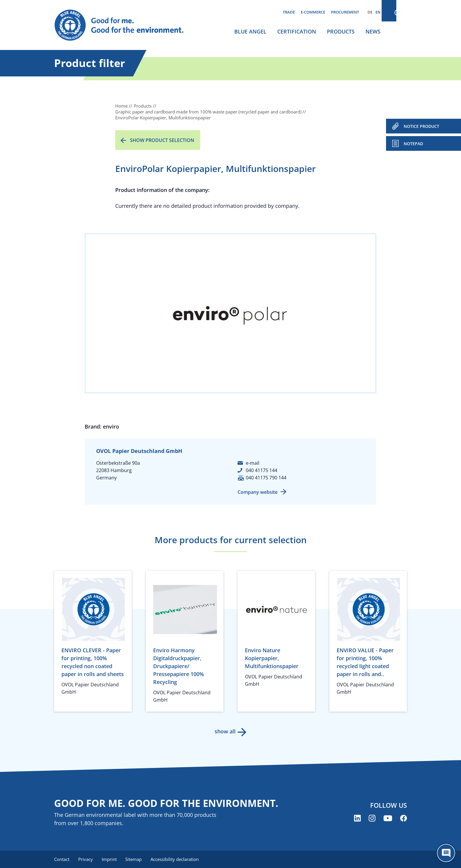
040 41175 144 (262, 470)
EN (378, 12)
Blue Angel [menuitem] (250, 31)
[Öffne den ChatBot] (446, 853)
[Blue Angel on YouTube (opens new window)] (388, 818)
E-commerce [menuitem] (313, 12)
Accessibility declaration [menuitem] (177, 859)
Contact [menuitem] (62, 859)
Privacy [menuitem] (86, 859)
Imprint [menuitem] (110, 859)
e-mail (253, 463)
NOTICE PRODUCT (421, 126)
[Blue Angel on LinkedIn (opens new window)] (357, 818)
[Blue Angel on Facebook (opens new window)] (404, 818)
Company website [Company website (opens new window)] (258, 492)
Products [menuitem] (341, 31)
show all (225, 731)
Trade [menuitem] (289, 12)
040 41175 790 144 (266, 478)
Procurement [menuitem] (345, 12)
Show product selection (162, 140)
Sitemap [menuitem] (136, 859)
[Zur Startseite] (125, 25)
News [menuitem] (373, 31)
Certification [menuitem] (297, 31)
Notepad (413, 144)
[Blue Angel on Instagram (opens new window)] (372, 818)
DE (370, 12)
